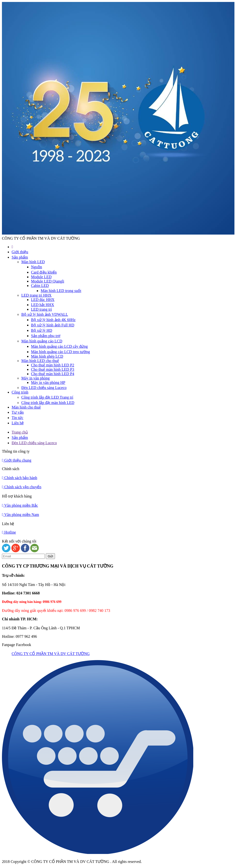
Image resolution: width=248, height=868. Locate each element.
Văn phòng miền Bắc (20, 505)
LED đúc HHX (43, 300)
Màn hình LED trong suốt (61, 291)
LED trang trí (41, 309)
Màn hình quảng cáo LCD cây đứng (59, 346)
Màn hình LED (33, 262)
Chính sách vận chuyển (22, 487)
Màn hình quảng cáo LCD (42, 341)
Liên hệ (18, 423)
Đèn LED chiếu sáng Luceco (44, 388)
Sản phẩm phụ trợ (46, 336)
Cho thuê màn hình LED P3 (53, 369)
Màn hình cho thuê (26, 407)
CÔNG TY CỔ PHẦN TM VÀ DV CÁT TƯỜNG (51, 654)
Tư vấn (18, 412)
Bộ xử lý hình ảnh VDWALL (45, 314)
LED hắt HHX (43, 305)
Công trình (20, 392)
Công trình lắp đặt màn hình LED (48, 403)
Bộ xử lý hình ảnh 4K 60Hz (53, 320)
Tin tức (17, 418)
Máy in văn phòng (35, 378)
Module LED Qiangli (48, 281)
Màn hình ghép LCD (47, 356)
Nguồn (37, 267)
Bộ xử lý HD (42, 330)
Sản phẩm (20, 257)
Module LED (41, 277)
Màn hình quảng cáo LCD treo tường (60, 352)
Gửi (50, 556)
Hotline (9, 532)
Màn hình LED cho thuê (40, 361)
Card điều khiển (44, 272)
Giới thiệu (20, 252)
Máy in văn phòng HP (48, 383)
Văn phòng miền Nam (20, 515)
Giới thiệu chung (17, 460)
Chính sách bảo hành (20, 478)
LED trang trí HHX (36, 295)
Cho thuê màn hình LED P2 (53, 365)
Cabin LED (40, 286)
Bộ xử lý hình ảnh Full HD (53, 325)
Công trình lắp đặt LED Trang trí (47, 397)
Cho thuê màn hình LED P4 (53, 374)
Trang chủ (20, 432)
